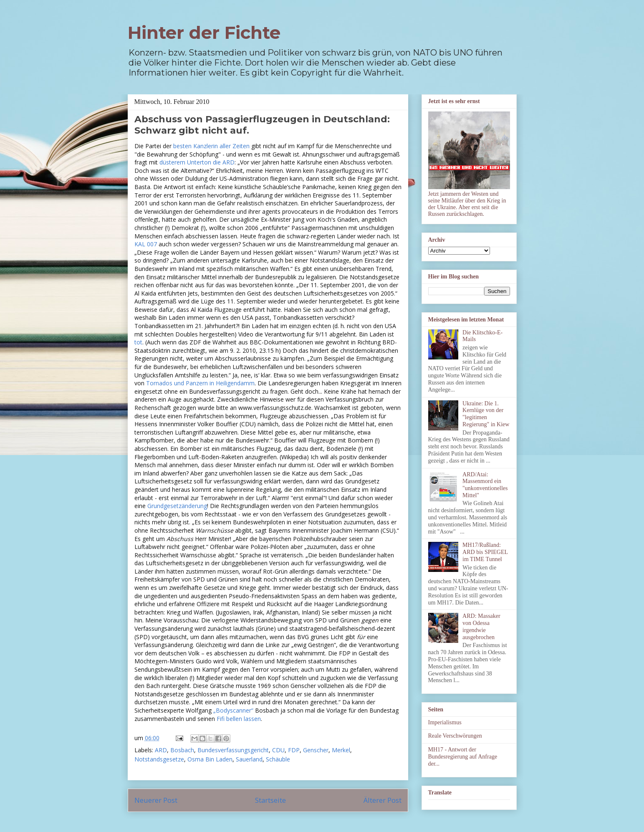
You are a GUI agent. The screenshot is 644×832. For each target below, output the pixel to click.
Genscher (316, 750)
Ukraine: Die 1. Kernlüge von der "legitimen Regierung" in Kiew (486, 414)
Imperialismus (445, 722)
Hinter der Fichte (204, 33)
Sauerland (249, 759)
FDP (294, 750)
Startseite (270, 800)
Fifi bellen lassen (239, 719)
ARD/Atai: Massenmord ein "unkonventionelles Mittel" (485, 485)
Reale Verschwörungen (455, 736)
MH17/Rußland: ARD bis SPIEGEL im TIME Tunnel (485, 552)
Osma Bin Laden (210, 759)
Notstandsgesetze (159, 759)
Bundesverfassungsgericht (233, 750)
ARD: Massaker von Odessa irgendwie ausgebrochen (481, 626)
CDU (278, 750)
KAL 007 (146, 244)
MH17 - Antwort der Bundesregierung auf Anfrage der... (463, 757)
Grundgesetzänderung (177, 506)
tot (138, 342)
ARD (161, 750)
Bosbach (182, 750)
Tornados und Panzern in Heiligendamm (200, 383)
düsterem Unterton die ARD (197, 162)
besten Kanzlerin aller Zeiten (211, 146)
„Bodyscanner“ (233, 710)
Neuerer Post (156, 800)
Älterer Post (383, 800)
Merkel (341, 750)
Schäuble (278, 759)
